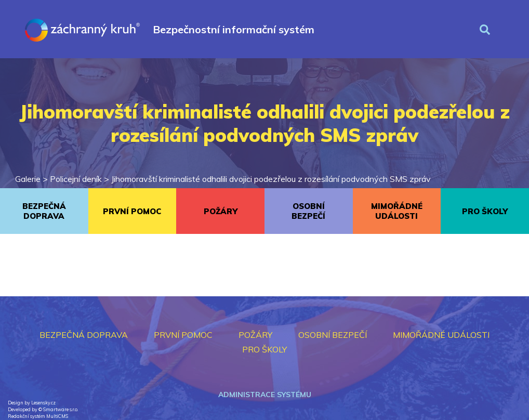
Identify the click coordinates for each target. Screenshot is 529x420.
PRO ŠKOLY (485, 211)
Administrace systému (265, 395)
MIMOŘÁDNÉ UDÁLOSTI (397, 211)
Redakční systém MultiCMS (38, 416)
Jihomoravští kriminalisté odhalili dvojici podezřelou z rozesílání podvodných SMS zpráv (271, 179)
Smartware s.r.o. (61, 409)
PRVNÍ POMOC (132, 211)
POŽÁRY (221, 211)
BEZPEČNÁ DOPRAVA (44, 211)
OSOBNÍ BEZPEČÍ (308, 211)
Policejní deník (76, 179)
